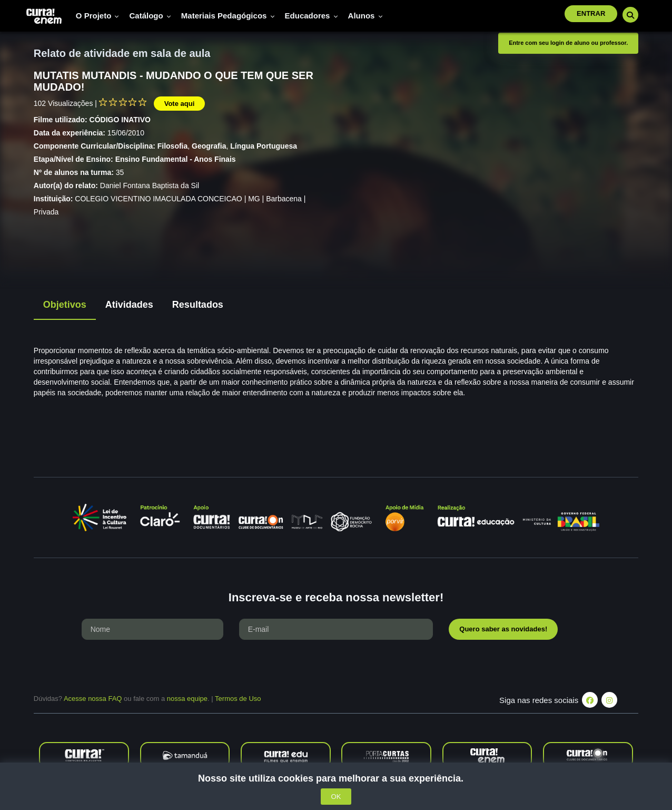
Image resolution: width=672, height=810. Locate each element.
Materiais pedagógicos (228, 16)
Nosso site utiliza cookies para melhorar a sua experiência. (336, 778)
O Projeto (98, 16)
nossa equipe (187, 699)
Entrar (591, 13)
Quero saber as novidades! (503, 629)
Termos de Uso (238, 699)
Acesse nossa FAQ (93, 699)
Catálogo (150, 16)
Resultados (198, 305)
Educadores (312, 16)
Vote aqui (180, 104)
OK (336, 797)
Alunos (365, 16)
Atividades (129, 305)
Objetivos (65, 305)
